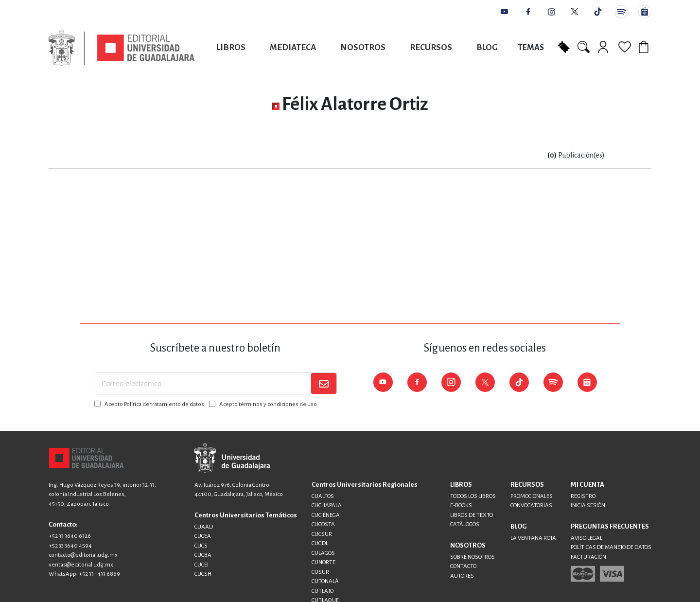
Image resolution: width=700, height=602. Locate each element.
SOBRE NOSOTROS (472, 557)
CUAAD (204, 527)
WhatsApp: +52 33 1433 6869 (84, 574)
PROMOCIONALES (532, 496)
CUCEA (203, 536)
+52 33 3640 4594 (70, 546)
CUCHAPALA (327, 505)
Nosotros (363, 47)
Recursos (431, 47)
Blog (487, 47)
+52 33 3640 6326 (70, 536)
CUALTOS (323, 496)
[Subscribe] (324, 383)
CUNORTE (324, 562)
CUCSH (203, 574)
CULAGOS (323, 553)
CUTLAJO (323, 591)
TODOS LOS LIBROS (473, 496)
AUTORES (462, 576)
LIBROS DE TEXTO (472, 515)
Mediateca (293, 47)
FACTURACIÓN (588, 557)
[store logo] (122, 48)
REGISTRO (583, 496)
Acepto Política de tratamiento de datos (154, 404)
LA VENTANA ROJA (533, 538)
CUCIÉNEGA (326, 515)
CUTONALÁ (325, 581)
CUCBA (203, 555)
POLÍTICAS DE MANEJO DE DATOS (611, 547)
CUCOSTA (323, 524)
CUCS (201, 546)
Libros (231, 47)
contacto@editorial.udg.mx (83, 555)
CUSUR (320, 572)
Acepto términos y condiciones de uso (268, 404)
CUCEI (201, 565)
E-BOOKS (461, 505)
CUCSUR (322, 534)
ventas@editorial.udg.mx (81, 565)
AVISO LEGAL (586, 538)
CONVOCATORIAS (531, 505)
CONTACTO (463, 566)
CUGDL (320, 543)
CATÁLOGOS (465, 524)
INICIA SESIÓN (588, 505)
